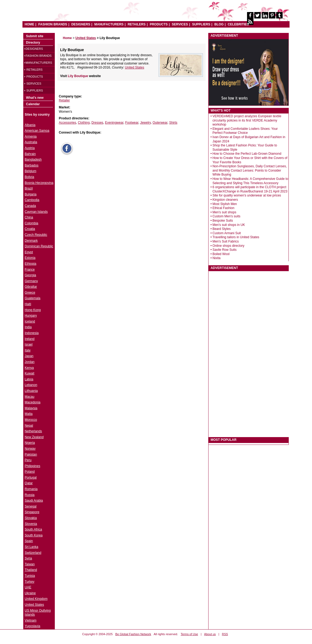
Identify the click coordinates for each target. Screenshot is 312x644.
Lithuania (31, 391)
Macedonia (32, 402)
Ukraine (30, 593)
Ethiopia (30, 264)
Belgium (30, 171)
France (30, 270)
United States (134, 67)
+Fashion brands (38, 56)
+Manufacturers (38, 63)
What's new (35, 98)
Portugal (31, 478)
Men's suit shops (224, 212)
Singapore (32, 512)
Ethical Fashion (224, 208)
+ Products (33, 77)
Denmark (31, 241)
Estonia (30, 258)
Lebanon (31, 385)
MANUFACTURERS (109, 24)
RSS (225, 634)
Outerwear (160, 123)
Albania (30, 125)
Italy (28, 350)
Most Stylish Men (225, 204)
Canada (30, 206)
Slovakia (31, 518)
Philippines (32, 466)
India (28, 327)
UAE (28, 587)
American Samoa (37, 131)
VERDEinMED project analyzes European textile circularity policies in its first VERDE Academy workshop (247, 120)
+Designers (33, 49)
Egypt (29, 252)
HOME (29, 24)
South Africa (33, 529)
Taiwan (30, 564)
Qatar (29, 483)
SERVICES (180, 24)
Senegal (30, 506)
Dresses (97, 123)
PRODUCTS (159, 24)
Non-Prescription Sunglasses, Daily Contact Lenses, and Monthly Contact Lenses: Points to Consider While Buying (250, 170)
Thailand (31, 570)
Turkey (29, 582)
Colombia (31, 223)
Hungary (31, 316)
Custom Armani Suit (227, 233)
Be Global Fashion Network (133, 634)
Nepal (29, 426)
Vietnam (30, 620)
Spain (29, 541)
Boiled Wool (221, 254)
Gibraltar (31, 287)
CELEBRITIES (238, 24)
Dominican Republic (39, 246)
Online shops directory (228, 246)
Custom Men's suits (226, 216)
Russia (30, 495)
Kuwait (29, 373)
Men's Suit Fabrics (226, 241)
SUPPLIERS (201, 24)
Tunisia (30, 576)
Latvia (29, 379)
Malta (28, 414)
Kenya (29, 368)
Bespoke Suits (223, 221)
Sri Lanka (31, 547)
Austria (30, 148)
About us (210, 634)
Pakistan (31, 454)
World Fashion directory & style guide (105, 13)
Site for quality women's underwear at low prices (247, 195)
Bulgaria (30, 194)
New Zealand (34, 437)
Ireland (30, 339)
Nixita (217, 258)
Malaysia (31, 408)
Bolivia (29, 177)
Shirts (173, 123)
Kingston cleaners (225, 200)
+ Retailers (33, 70)
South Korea (34, 535)
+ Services (32, 84)
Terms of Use (189, 634)
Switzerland (33, 553)
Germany (31, 281)
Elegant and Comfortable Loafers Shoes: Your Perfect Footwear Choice (245, 131)
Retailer (64, 100)
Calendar (33, 104)
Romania (31, 489)
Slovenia (31, 524)
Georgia (30, 275)
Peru (28, 460)
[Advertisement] (98, 193)
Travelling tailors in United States (236, 237)
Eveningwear (114, 123)
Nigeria (30, 443)
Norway (30, 449)
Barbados (31, 165)
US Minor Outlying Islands (38, 613)
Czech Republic (36, 235)
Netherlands (33, 431)
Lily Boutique (78, 76)
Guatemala (32, 298)
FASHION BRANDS (53, 24)
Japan (29, 356)
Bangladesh (33, 160)
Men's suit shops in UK (229, 225)
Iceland (30, 321)
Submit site (35, 36)
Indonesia (32, 333)
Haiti (28, 304)
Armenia (31, 137)
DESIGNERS (81, 24)
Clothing (84, 123)
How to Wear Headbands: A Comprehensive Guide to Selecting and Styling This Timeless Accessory (250, 181)
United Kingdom (36, 599)
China (29, 217)
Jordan (30, 362)
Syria (28, 558)
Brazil (29, 188)
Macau (29, 397)
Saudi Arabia (34, 501)
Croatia (30, 229)
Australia (31, 142)
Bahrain (30, 154)
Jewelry (145, 123)
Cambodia (32, 200)
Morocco (31, 420)
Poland (30, 472)
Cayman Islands (36, 212)
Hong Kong (33, 310)
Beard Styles (222, 229)
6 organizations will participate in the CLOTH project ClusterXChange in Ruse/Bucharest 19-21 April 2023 (250, 189)
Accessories (68, 123)
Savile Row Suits (225, 250)
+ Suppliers (33, 90)
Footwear (132, 123)
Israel (28, 344)
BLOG (219, 24)
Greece (30, 293)
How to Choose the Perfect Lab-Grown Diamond (247, 154)
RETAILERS (136, 24)
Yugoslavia (32, 626)
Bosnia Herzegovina (39, 183)
